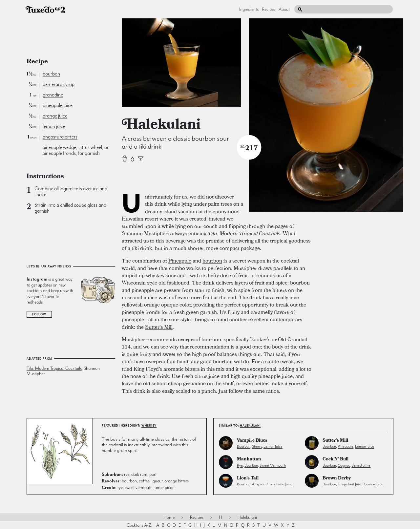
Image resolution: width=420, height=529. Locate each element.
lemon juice (54, 126)
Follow (39, 314)
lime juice (284, 484)
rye (240, 465)
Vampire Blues (252, 441)
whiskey (149, 426)
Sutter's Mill (159, 327)
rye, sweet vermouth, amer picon (138, 487)
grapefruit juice (350, 484)
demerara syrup (59, 84)
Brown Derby (337, 479)
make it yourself (289, 383)
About (284, 9)
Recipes (269, 9)
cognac (344, 465)
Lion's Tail (248, 479)
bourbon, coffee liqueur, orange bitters (145, 481)
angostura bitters (60, 137)
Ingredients (249, 9)
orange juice (55, 116)
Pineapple (180, 261)
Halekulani (250, 426)
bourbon (51, 74)
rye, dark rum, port (129, 474)
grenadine (53, 95)
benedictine (361, 465)
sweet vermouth (273, 465)
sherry (257, 446)
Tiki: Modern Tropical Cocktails (54, 368)
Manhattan (249, 460)
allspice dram (263, 484)
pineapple (52, 105)
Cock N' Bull (336, 460)
